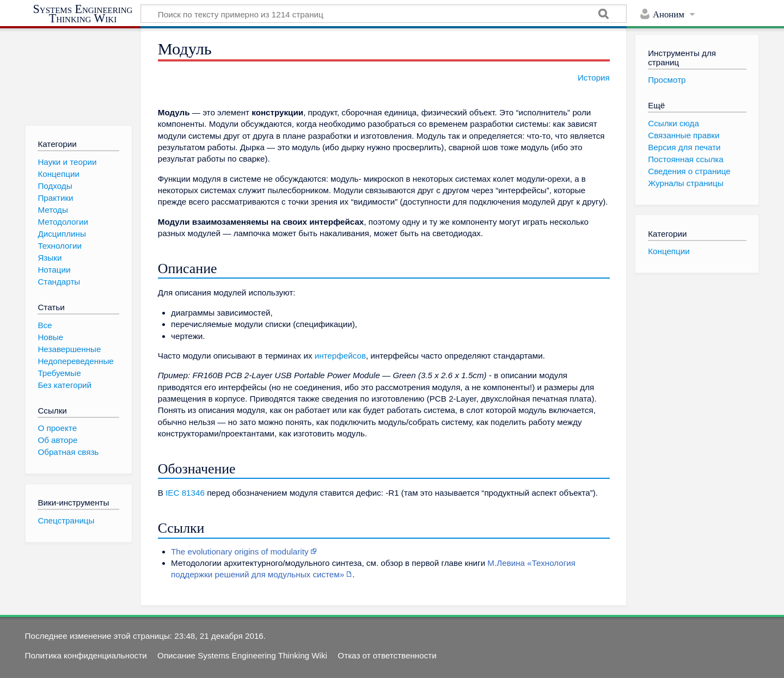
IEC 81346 (185, 493)
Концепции (669, 251)
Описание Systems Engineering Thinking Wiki (242, 655)
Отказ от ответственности (387, 655)
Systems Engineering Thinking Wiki (83, 14)
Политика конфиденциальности (86, 655)
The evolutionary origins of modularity (240, 551)
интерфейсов (340, 356)
